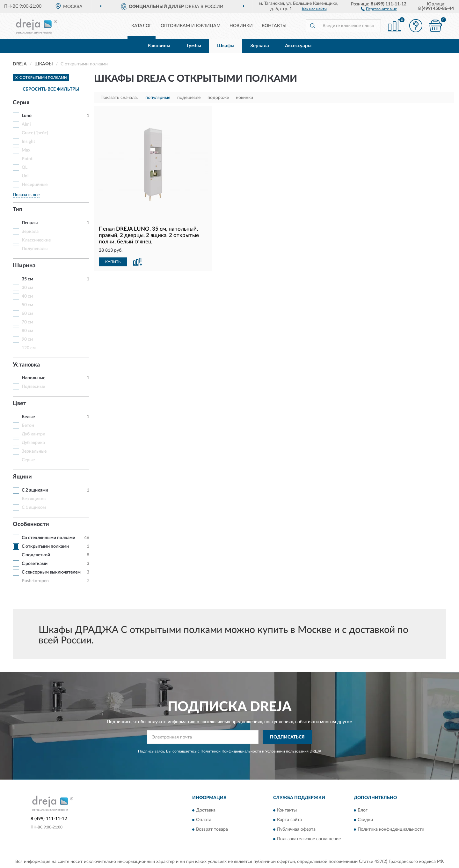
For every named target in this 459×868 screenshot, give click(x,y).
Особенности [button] (31, 524)
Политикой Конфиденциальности (231, 751)
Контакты (274, 26)
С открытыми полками (45, 546)
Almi (26, 124)
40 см (27, 296)
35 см (27, 279)
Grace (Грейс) (35, 133)
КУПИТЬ (113, 262)
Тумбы (194, 46)
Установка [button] (26, 365)
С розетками (35, 564)
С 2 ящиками (35, 490)
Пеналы (30, 223)
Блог (363, 810)
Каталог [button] (142, 26)
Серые (28, 460)
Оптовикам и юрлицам (191, 26)
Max (26, 150)
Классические (36, 240)
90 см (27, 339)
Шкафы (226, 46)
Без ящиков (34, 499)
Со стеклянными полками (48, 538)
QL (25, 167)
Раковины (159, 46)
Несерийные (35, 185)
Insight (28, 142)
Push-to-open (35, 581)
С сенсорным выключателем (51, 572)
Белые (28, 417)
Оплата (204, 820)
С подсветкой (36, 555)
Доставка (206, 810)
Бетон (28, 426)
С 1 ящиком (34, 508)
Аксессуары (298, 46)
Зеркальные (34, 451)
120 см (29, 348)
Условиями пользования (287, 751)
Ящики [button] (22, 477)
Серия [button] (21, 103)
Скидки (365, 820)
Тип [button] (18, 210)
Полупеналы (35, 249)
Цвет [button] (19, 404)
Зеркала (260, 46)
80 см (27, 331)
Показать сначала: (119, 98)
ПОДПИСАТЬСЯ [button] (287, 737)
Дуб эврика (33, 443)
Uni (25, 176)
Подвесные (33, 387)
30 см (27, 288)
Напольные (33, 378)
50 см (27, 305)
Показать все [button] (26, 195)
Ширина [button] (24, 266)
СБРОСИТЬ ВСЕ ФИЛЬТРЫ (51, 89)
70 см (27, 322)
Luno (27, 116)
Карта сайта (289, 820)
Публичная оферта (296, 829)
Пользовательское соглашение (309, 839)
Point (27, 159)
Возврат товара (212, 829)
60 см (27, 314)
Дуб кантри (33, 434)
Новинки (241, 26)
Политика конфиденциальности (391, 829)
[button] (379, 9)
